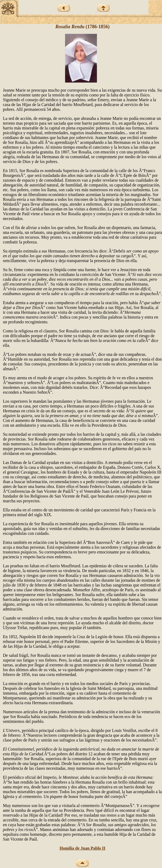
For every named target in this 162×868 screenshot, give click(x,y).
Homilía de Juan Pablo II (82, 848)
